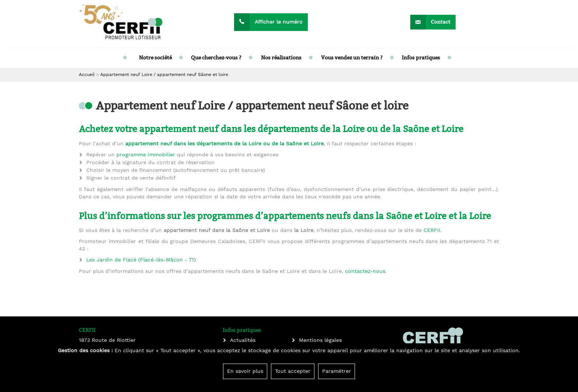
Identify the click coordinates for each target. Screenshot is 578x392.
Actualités (243, 340)
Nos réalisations (281, 58)
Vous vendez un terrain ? (352, 58)
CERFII (432, 230)
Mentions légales (320, 340)
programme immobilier (146, 155)
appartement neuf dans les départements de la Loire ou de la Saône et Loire (224, 144)
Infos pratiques (421, 58)
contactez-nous (365, 271)
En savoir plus (245, 371)
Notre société (155, 58)
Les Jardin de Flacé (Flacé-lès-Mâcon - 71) (141, 260)
